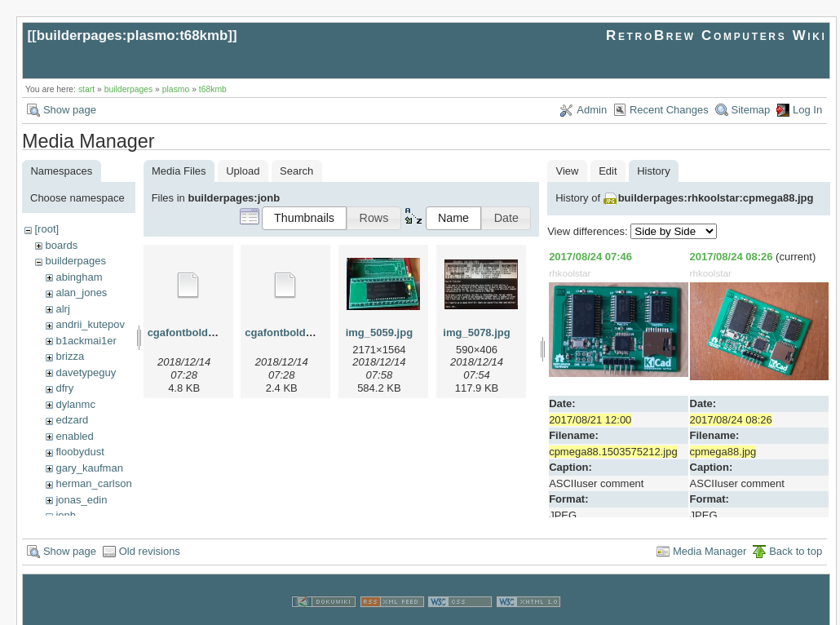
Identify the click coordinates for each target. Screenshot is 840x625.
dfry (64, 388)
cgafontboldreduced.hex (306, 332)
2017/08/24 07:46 (590, 257)
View (568, 171)
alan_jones (81, 293)
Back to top (796, 536)
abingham (79, 277)
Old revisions (150, 536)
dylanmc (75, 404)
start (86, 89)
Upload (243, 171)
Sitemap (751, 110)
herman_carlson (93, 483)
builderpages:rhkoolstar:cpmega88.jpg (716, 198)
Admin (592, 110)
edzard (72, 420)
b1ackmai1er (86, 341)
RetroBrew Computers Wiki (716, 35)
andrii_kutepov (90, 324)
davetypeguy (86, 372)
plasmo (176, 89)
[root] (46, 229)
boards (61, 245)
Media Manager (710, 536)
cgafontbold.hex (188, 332)
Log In (807, 110)
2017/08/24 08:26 (732, 257)
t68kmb (213, 89)
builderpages (129, 89)
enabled (74, 436)
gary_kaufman (89, 468)
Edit (608, 171)
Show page (70, 110)
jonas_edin (81, 500)
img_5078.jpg (476, 332)
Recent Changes (669, 110)
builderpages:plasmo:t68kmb (133, 35)
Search (296, 171)
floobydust (80, 452)
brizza (70, 356)
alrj (62, 309)
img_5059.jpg (379, 332)
